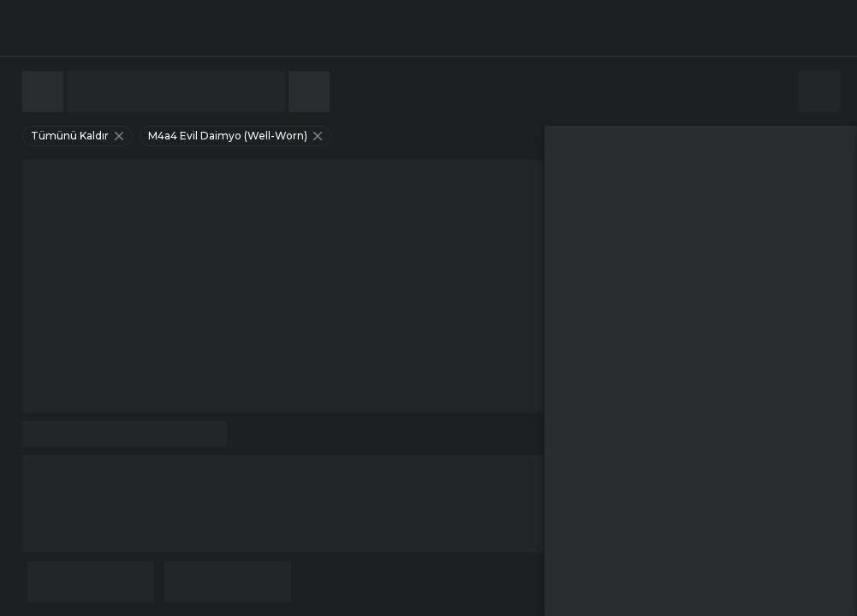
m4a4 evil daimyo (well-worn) (237, 136)
